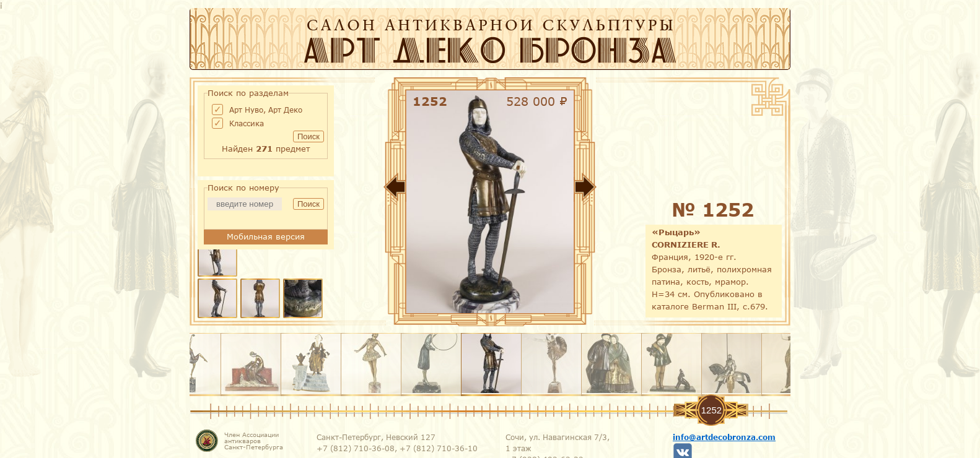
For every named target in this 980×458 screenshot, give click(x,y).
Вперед (623, 189)
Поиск (308, 136)
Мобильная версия (266, 236)
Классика (247, 123)
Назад (357, 189)
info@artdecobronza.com (724, 437)
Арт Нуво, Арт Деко (266, 110)
